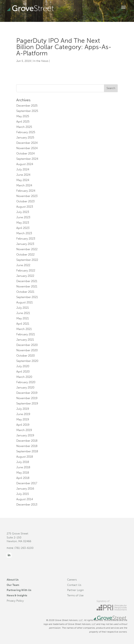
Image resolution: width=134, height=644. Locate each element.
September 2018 (27, 451)
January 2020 (25, 388)
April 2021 (23, 324)
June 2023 (23, 217)
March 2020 (24, 377)
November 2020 (27, 350)
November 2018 (27, 446)
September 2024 (27, 159)
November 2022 (27, 249)
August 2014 (25, 499)
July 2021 (23, 308)
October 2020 (26, 356)
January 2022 (25, 276)
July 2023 (23, 212)
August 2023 (25, 207)
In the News (41, 61)
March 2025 (24, 127)
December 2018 (27, 441)
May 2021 (23, 318)
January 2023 (25, 244)
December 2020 (27, 345)
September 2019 (27, 403)
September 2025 (27, 111)
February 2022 (26, 270)
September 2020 (27, 361)
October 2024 (26, 153)
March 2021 (24, 329)
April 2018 (23, 478)
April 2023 (23, 228)
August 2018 (25, 457)
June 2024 (23, 175)
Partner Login (75, 590)
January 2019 (25, 435)
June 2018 (23, 467)
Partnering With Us (19, 590)
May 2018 (23, 473)
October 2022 (25, 255)
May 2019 (23, 419)
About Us (13, 580)
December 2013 (27, 505)
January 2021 (25, 340)
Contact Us (74, 585)
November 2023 (27, 196)
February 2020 (26, 382)
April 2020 (23, 372)
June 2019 (23, 414)
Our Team (13, 585)
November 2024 (27, 148)
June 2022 (23, 265)
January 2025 (25, 138)
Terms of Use (75, 595)
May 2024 (23, 180)
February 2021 (26, 334)
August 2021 (25, 302)
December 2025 (27, 106)
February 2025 (26, 132)
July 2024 (23, 169)
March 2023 (24, 233)
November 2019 (27, 398)
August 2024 (25, 164)
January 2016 (25, 489)
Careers (72, 580)
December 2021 (27, 281)
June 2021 (23, 313)
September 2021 (27, 297)
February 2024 (26, 191)
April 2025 (23, 122)
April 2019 (23, 425)
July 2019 (23, 409)
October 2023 (25, 201)
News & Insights (17, 595)
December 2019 (27, 393)
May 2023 (23, 223)
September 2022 (27, 260)
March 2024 (24, 185)
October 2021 (25, 292)
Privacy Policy (15, 601)
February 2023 (26, 239)
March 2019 (24, 430)
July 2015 (23, 494)
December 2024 (27, 143)
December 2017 (27, 483)
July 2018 (23, 462)
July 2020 (23, 366)
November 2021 (27, 286)
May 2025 (23, 116)
